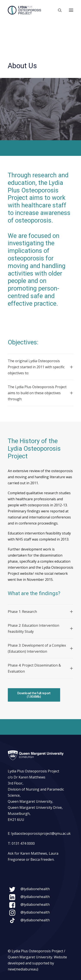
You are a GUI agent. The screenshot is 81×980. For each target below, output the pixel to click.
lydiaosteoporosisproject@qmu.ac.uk (41, 833)
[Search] (58, 10)
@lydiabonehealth (35, 889)
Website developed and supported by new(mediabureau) (37, 963)
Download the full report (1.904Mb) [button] (34, 695)
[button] (71, 10)
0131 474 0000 (23, 843)
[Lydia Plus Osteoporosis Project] (24, 10)
